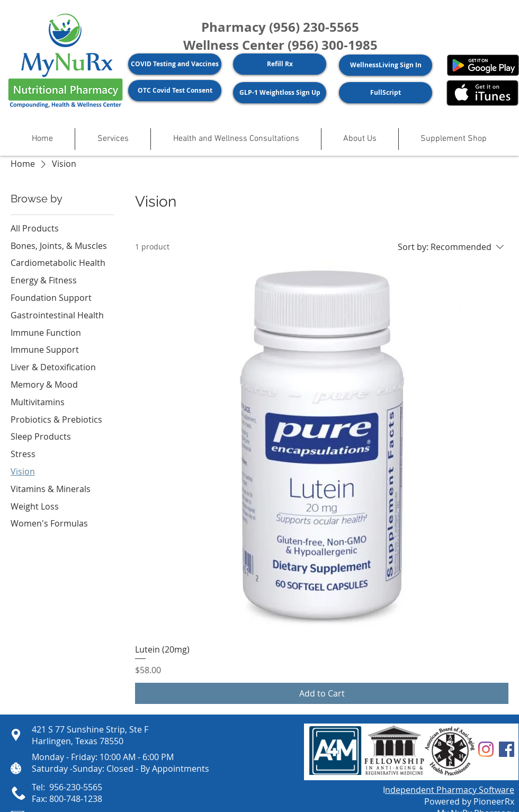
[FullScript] (386, 93)
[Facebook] (507, 749)
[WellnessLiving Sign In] (386, 65)
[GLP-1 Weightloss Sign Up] (280, 93)
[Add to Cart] (322, 693)
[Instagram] (486, 749)
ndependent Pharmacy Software (450, 790)
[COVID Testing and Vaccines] (175, 64)
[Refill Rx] (280, 64)
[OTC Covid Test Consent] (175, 91)
